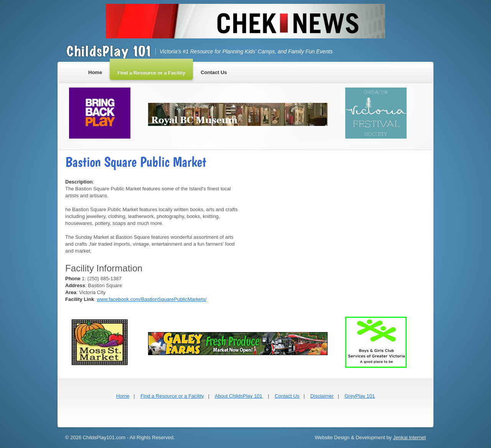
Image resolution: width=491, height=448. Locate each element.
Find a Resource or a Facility (172, 396)
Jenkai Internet (409, 437)
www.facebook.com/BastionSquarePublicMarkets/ (152, 299)
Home (123, 396)
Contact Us (287, 396)
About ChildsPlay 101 (239, 396)
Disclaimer (322, 396)
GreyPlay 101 (360, 396)
